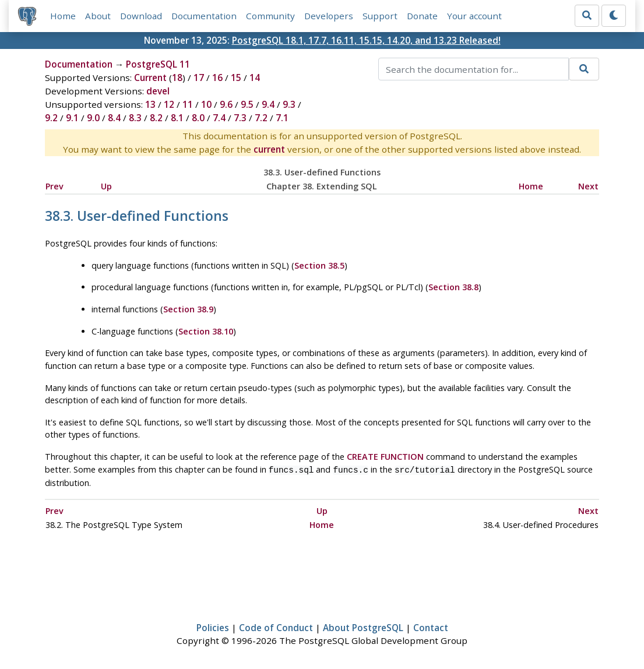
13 (150, 105)
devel (158, 91)
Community (270, 16)
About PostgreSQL (363, 626)
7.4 (219, 118)
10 (206, 105)
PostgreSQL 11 (158, 65)
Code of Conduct (276, 626)
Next (588, 186)
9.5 (247, 105)
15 (236, 78)
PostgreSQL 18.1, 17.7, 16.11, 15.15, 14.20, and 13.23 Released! (366, 40)
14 (255, 78)
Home (63, 16)
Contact (431, 626)
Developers (329, 16)
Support (380, 16)
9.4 (268, 105)
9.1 (72, 118)
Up (106, 186)
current (269, 150)
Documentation (204, 16)
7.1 (282, 118)
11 (188, 105)
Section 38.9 (188, 309)
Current (150, 78)
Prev (54, 186)
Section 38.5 (319, 265)
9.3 (289, 105)
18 (177, 78)
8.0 (198, 118)
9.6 (226, 105)
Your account (474, 16)
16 (217, 78)
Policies (213, 626)
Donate (422, 16)
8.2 (156, 118)
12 (169, 105)
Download (141, 16)
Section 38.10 (206, 331)
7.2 (261, 118)
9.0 (93, 118)
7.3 (240, 118)
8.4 (114, 118)
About (98, 16)
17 (199, 78)
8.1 (177, 118)
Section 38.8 (453, 288)
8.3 (135, 118)
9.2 (51, 118)
